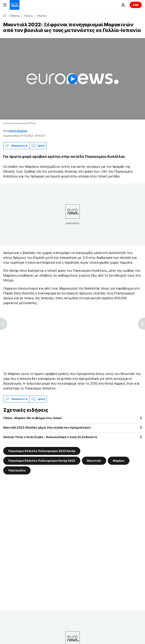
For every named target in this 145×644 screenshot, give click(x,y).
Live (136, 5)
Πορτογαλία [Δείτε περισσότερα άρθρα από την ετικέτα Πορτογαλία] (17, 470)
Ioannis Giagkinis (18, 131)
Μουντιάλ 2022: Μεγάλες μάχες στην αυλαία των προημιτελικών (47, 427)
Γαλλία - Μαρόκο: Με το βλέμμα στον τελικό (33, 418)
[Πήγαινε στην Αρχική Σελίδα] (15, 5)
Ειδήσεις (15, 16)
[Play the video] (72, 79)
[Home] (4, 16)
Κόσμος (28, 16)
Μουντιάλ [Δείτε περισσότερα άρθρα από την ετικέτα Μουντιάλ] (94, 461)
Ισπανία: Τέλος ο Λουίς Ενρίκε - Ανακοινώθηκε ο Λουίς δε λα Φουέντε (50, 437)
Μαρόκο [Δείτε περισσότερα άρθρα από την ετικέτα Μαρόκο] (119, 461)
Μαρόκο (42, 16)
